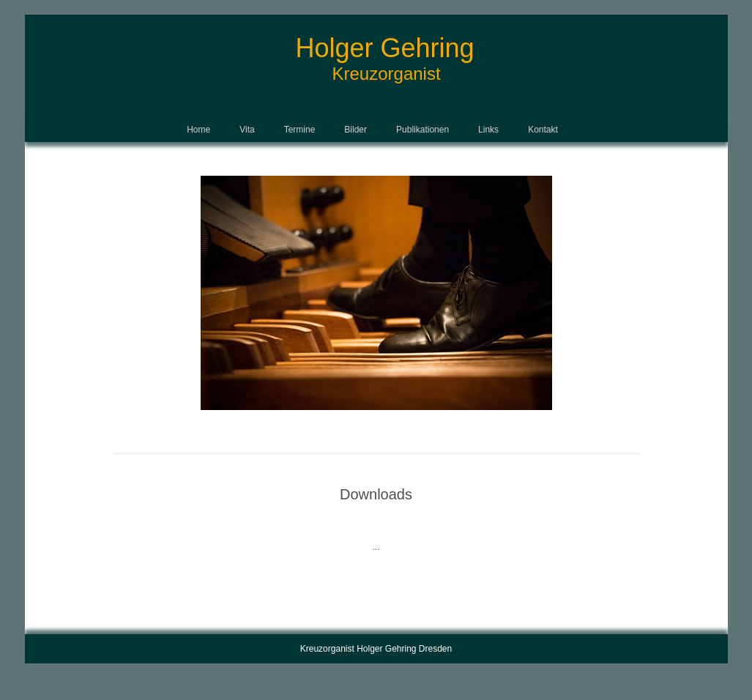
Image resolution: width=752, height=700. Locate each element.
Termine (300, 130)
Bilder (355, 130)
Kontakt (543, 130)
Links (488, 130)
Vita (247, 130)
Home (198, 130)
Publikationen (422, 130)
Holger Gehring (385, 48)
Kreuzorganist (387, 74)
